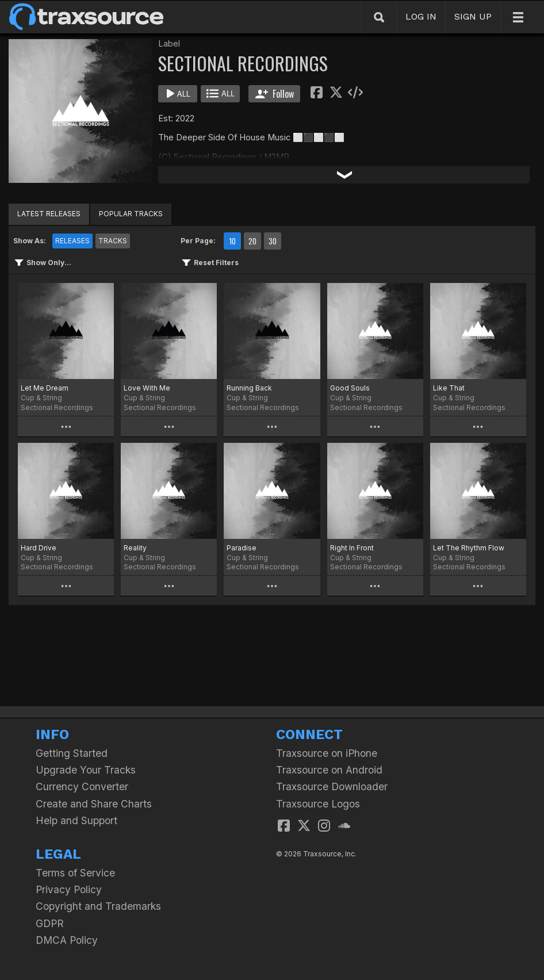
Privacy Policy (69, 889)
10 (232, 241)
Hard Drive (39, 548)
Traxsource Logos (318, 804)
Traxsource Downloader (332, 786)
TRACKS (113, 241)
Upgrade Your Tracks (86, 770)
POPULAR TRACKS (131, 214)
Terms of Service (75, 873)
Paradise (242, 548)
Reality (135, 548)
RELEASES (72, 241)
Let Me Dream (45, 388)
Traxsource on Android (329, 770)
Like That (449, 388)
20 (252, 241)
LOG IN (421, 16)
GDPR (50, 923)
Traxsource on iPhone (327, 753)
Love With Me (147, 388)
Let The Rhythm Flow (469, 548)
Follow (275, 94)
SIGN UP (473, 16)
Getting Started (72, 753)
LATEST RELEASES (49, 214)
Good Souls (350, 388)
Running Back (249, 388)
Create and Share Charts (94, 804)
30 (273, 241)
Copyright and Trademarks (98, 906)
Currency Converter (82, 786)
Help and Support (76, 820)
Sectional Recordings (57, 407)
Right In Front (352, 548)
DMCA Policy (67, 940)
